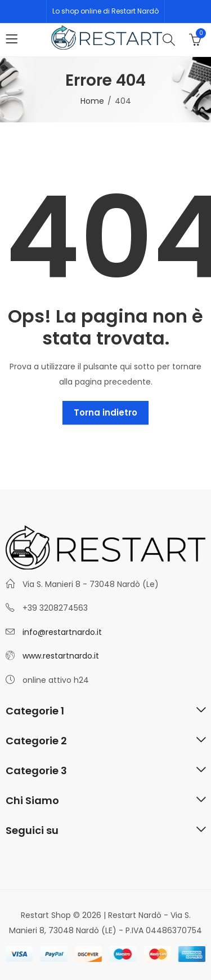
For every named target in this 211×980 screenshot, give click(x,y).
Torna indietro (105, 412)
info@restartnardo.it (62, 632)
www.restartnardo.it (61, 656)
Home (92, 101)
